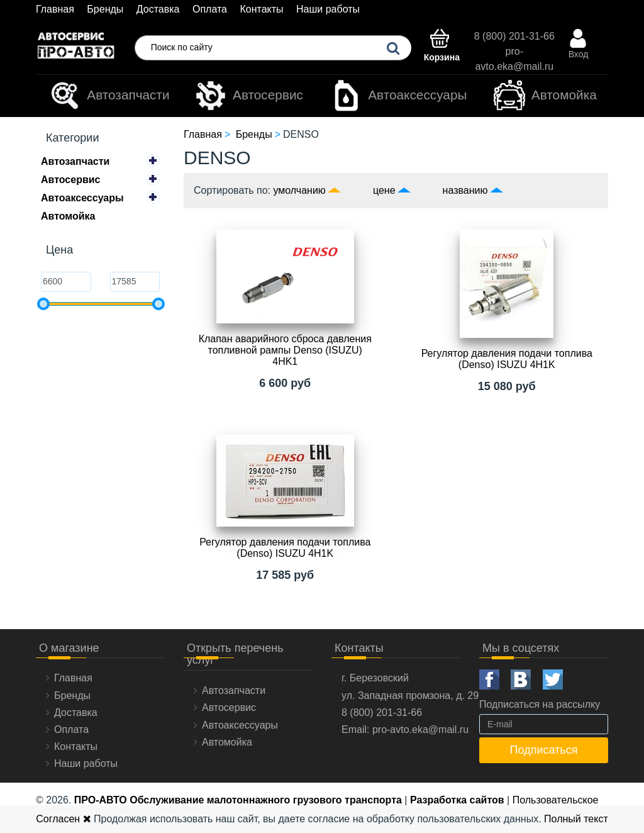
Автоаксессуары (398, 96)
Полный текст (576, 819)
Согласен (63, 819)
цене (384, 190)
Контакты (261, 9)
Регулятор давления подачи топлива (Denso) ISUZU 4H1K (507, 359)
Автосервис (249, 96)
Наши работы (328, 9)
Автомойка (545, 96)
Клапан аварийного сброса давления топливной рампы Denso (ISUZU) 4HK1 (285, 350)
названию (465, 190)
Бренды (105, 9)
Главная (55, 9)
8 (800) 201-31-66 (514, 36)
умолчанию (300, 190)
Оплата (210, 9)
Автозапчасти (109, 96)
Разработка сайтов (457, 800)
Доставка (158, 9)
